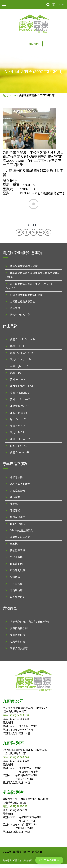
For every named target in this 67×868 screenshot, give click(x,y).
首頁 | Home (10, 95)
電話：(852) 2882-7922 (16, 806)
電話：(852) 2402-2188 (16, 715)
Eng (61, 4)
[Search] (48, 5)
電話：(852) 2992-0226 (16, 757)
